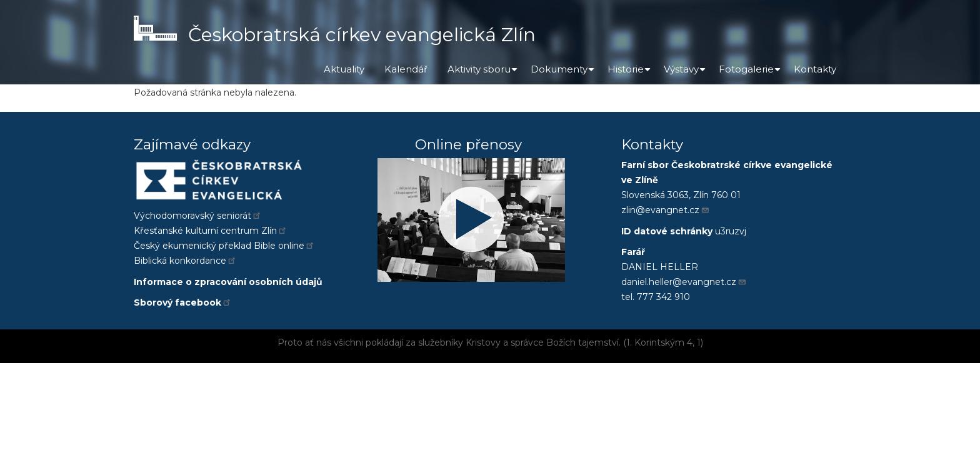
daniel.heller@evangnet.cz (684, 282)
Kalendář (406, 69)
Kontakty (815, 69)
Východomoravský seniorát (198, 216)
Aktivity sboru (484, 74)
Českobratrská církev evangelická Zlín (362, 35)
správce (527, 342)
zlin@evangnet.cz (666, 210)
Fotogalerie (751, 74)
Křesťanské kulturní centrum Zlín (211, 231)
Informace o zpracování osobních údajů (228, 282)
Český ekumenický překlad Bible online (224, 246)
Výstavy (686, 74)
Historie (631, 74)
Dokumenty (564, 74)
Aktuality (344, 69)
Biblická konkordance (185, 261)
